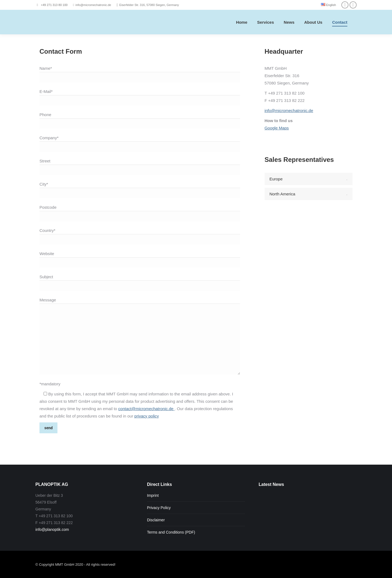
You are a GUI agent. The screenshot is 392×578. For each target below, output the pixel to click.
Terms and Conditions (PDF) (171, 532)
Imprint (153, 495)
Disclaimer (156, 520)
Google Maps (277, 128)
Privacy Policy (159, 508)
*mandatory (50, 384)
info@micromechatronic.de (289, 111)
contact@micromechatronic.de (146, 409)
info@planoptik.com (52, 529)
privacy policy (147, 416)
